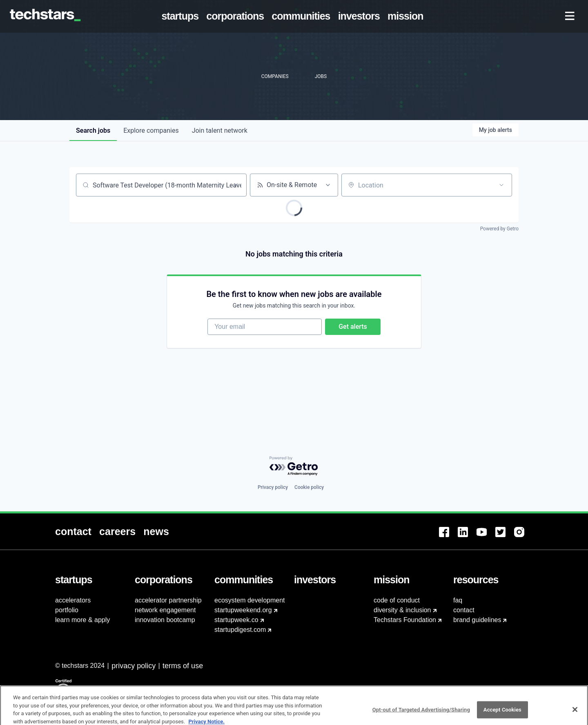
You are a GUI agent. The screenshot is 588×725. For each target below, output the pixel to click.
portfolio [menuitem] (67, 610)
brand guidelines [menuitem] (477, 620)
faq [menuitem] (458, 600)
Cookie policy (309, 487)
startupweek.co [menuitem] (236, 620)
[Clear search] (236, 185)
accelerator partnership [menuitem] (168, 600)
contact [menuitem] (464, 610)
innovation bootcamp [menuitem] (165, 620)
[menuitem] (182, 16)
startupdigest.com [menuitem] (240, 630)
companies (151, 130)
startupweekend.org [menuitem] (243, 610)
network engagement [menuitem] (165, 610)
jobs (93, 130)
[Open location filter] (501, 185)
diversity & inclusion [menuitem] (402, 610)
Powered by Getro (499, 229)
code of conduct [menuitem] (397, 600)
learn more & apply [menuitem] (82, 620)
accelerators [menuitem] (73, 600)
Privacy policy (273, 487)
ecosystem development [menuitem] (250, 600)
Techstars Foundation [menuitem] (405, 620)
